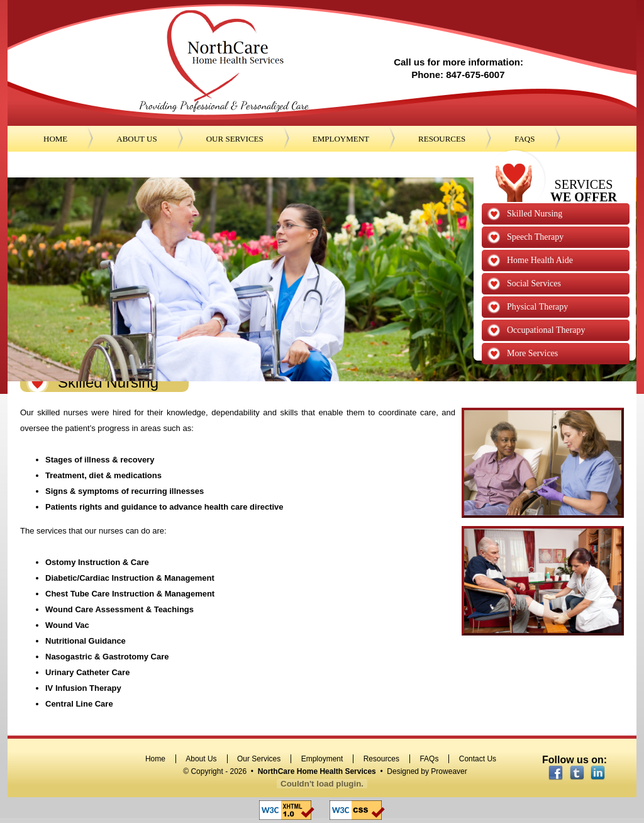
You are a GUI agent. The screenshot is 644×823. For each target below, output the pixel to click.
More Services (532, 353)
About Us (201, 759)
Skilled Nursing (535, 214)
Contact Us (478, 759)
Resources (381, 759)
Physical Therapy (537, 307)
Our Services (259, 759)
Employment (322, 759)
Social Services (534, 283)
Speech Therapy (535, 237)
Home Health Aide (540, 260)
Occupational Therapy (546, 330)
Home (155, 759)
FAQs (429, 759)
